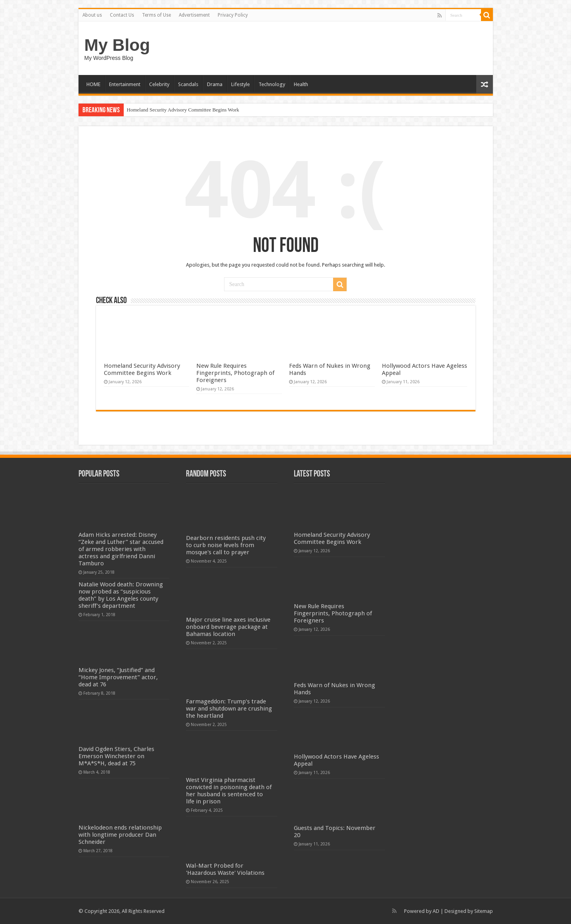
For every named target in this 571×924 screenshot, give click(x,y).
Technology (272, 84)
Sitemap (484, 911)
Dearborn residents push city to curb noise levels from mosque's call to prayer (226, 545)
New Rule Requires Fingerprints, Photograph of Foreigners (235, 373)
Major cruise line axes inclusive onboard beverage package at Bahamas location (228, 627)
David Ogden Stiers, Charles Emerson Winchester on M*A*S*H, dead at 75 (116, 756)
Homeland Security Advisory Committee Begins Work (183, 110)
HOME (93, 84)
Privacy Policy (233, 15)
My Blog (117, 45)
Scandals (188, 84)
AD (436, 911)
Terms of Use (156, 15)
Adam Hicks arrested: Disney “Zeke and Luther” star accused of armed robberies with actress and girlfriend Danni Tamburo (121, 549)
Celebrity (159, 84)
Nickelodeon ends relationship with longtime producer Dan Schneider (120, 835)
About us (92, 15)
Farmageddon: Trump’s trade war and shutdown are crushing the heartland (229, 709)
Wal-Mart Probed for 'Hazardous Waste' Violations (225, 869)
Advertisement (194, 15)
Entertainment (125, 84)
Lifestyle (240, 84)
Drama (215, 84)
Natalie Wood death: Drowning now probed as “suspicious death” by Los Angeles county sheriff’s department (121, 595)
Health (301, 84)
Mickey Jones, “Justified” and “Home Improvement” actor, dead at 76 (118, 677)
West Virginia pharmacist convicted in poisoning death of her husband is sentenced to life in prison (229, 791)
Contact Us (122, 15)
